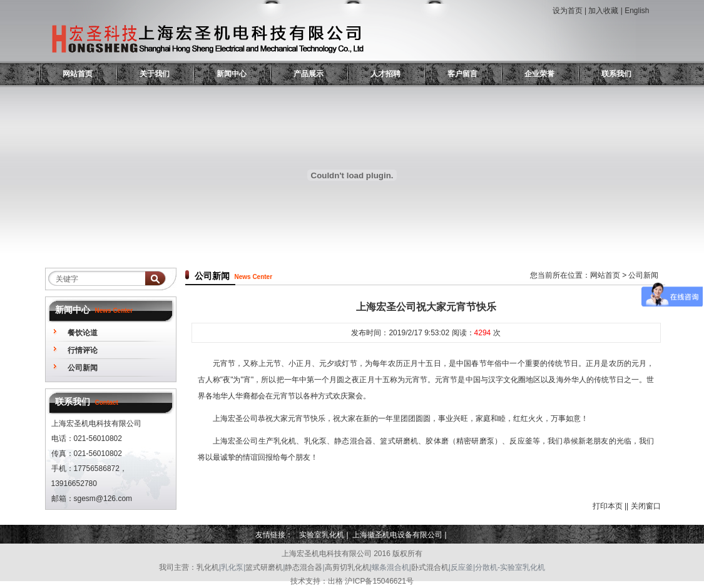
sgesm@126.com (103, 499)
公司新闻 (83, 368)
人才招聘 (385, 74)
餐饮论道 (83, 333)
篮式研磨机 (264, 567)
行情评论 (83, 350)
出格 (335, 581)
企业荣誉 (539, 74)
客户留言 (462, 74)
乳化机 (208, 567)
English (637, 11)
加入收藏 (603, 11)
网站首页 (78, 74)
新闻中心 (232, 74)
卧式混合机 (430, 567)
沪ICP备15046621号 (379, 581)
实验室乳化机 (322, 535)
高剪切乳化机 (347, 567)
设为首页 (568, 11)
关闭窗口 (646, 506)
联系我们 (616, 74)
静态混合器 (304, 567)
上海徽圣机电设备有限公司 (397, 535)
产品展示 (309, 74)
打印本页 (608, 506)
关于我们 (155, 74)
